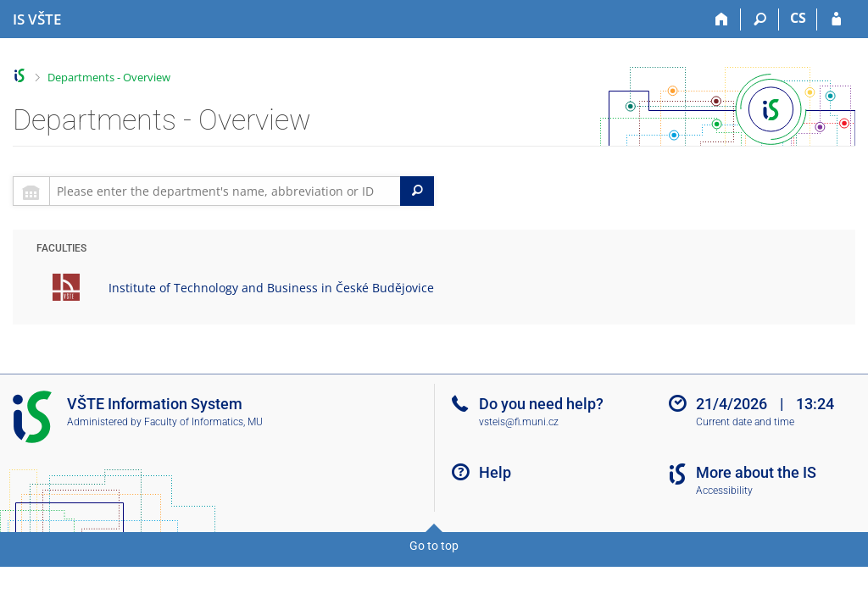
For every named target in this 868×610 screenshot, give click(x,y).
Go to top (434, 546)
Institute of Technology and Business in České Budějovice (271, 288)
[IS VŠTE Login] (836, 19)
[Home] (722, 19)
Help (495, 472)
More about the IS (756, 472)
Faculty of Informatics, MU (203, 422)
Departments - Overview (109, 77)
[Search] (760, 19)
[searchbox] (225, 191)
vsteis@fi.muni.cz (519, 422)
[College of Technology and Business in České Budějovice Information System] (37, 19)
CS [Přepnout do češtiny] (798, 18)
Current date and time (745, 422)
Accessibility (724, 491)
